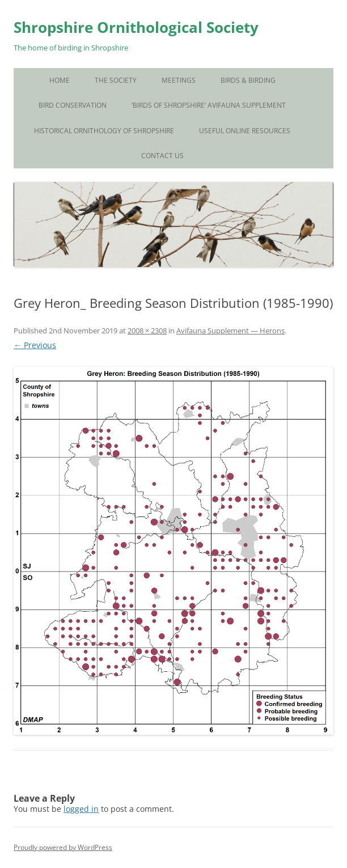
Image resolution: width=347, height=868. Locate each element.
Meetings (179, 80)
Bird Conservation (73, 105)
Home (60, 80)
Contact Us (162, 156)
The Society (116, 80)
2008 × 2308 (147, 331)
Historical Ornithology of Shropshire (104, 131)
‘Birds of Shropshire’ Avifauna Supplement (209, 105)
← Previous (35, 345)
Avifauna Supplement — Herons (230, 331)
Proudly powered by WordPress (63, 847)
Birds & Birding (248, 80)
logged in (81, 809)
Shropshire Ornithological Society (136, 27)
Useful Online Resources (245, 131)
